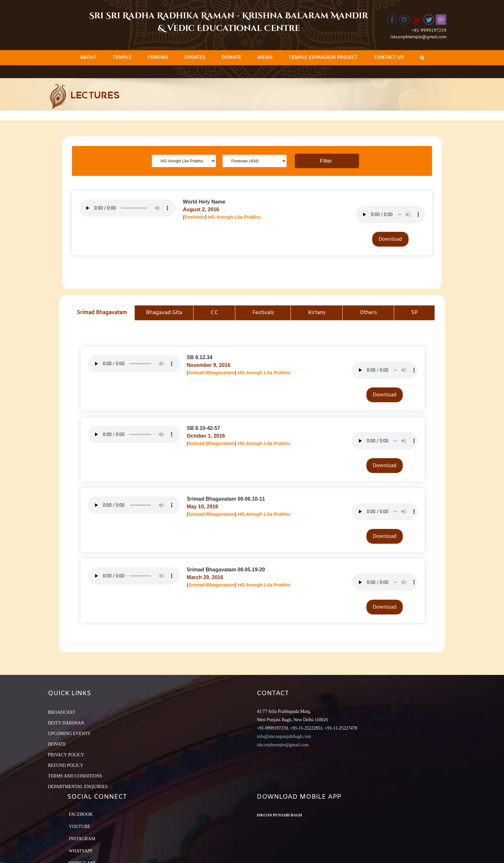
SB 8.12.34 (200, 357)
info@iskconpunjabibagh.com (284, 736)
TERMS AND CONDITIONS (75, 776)
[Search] (422, 58)
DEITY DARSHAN (66, 723)
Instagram (82, 839)
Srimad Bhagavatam (212, 372)
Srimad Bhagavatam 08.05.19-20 (226, 570)
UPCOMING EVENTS (69, 734)
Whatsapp (81, 851)
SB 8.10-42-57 (203, 428)
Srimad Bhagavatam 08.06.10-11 (226, 499)
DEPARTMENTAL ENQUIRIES (78, 787)
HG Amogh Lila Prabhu (234, 217)
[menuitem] (88, 58)
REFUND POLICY (66, 765)
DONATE (57, 744)
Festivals (195, 217)
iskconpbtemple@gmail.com (419, 37)
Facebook (81, 814)
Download (390, 239)
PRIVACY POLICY (66, 755)
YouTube (80, 827)
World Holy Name (204, 202)
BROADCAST (62, 712)
